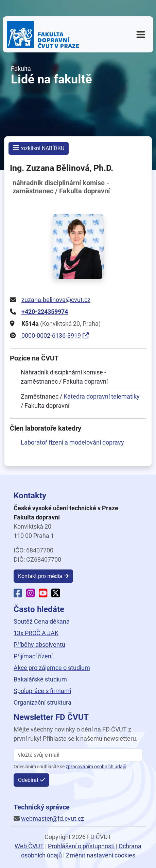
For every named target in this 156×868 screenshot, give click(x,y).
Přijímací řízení (33, 656)
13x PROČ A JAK (36, 633)
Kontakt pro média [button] (40, 576)
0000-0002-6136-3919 (51, 335)
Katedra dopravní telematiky (102, 396)
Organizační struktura (42, 702)
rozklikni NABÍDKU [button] (39, 148)
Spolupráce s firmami (42, 691)
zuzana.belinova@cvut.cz (56, 300)
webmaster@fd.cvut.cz (53, 818)
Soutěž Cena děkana (42, 621)
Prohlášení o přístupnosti (81, 846)
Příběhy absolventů (39, 645)
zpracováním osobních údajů (96, 767)
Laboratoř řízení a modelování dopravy (72, 442)
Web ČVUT (29, 846)
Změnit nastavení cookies (101, 855)
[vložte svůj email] (78, 755)
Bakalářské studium (40, 679)
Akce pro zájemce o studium (52, 668)
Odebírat (28, 780)
